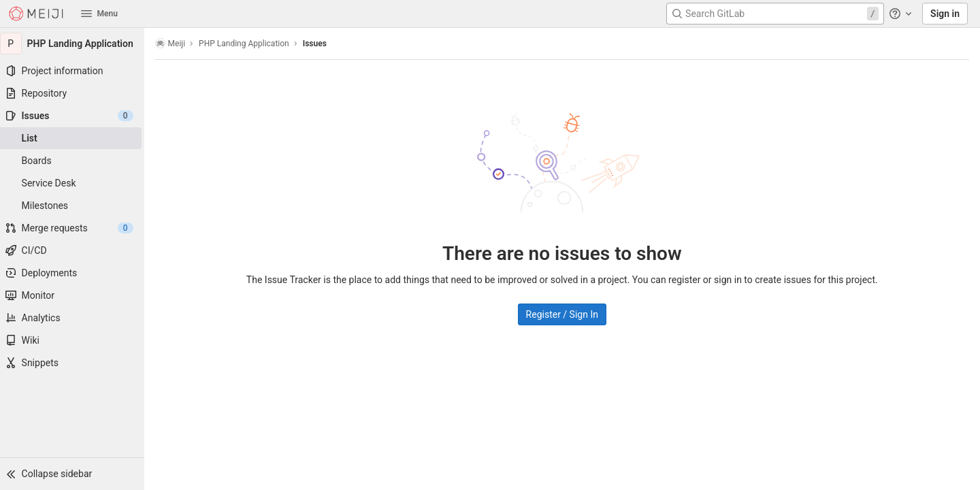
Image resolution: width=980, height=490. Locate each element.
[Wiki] (75, 340)
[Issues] (75, 116)
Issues (320, 44)
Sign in (945, 14)
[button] (75, 474)
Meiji (176, 43)
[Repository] (75, 93)
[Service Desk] (75, 183)
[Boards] (75, 161)
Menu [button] (99, 14)
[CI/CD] (75, 250)
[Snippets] (75, 363)
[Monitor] (75, 295)
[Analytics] (75, 318)
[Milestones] (75, 206)
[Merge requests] (75, 228)
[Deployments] (75, 273)
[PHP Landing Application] (75, 44)
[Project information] (75, 71)
